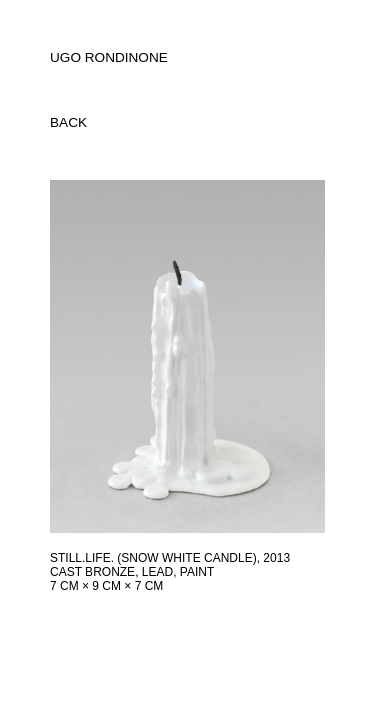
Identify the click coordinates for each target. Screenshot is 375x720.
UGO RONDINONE (109, 57)
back (68, 122)
